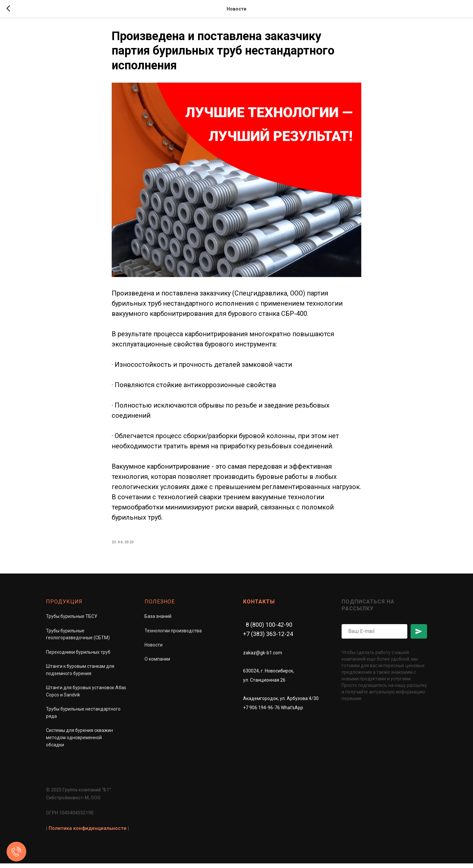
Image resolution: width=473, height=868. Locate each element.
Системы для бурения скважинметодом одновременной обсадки (79, 742)
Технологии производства (173, 635)
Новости (154, 649)
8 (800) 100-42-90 (269, 629)
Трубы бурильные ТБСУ (72, 621)
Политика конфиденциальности (88, 833)
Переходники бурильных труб (78, 657)
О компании (157, 664)
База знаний (158, 621)
